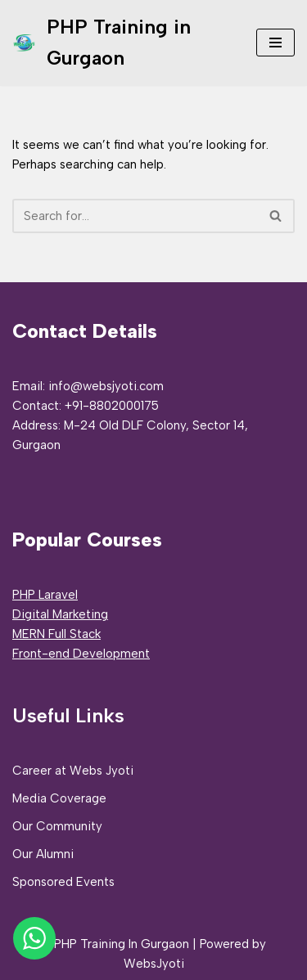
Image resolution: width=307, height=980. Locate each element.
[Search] (135, 216)
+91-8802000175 (112, 406)
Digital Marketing (60, 614)
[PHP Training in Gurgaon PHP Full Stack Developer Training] (122, 43)
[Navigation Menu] (275, 43)
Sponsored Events (63, 882)
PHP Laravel (45, 595)
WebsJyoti (154, 964)
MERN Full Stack (56, 634)
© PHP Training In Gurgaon (115, 944)
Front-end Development (81, 654)
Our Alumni (43, 854)
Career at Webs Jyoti (73, 771)
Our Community (57, 826)
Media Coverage (59, 798)
